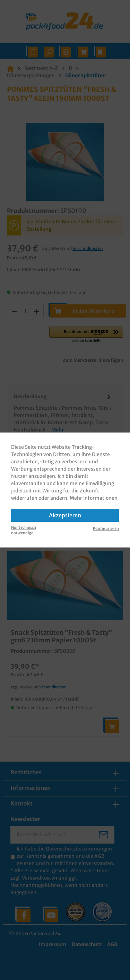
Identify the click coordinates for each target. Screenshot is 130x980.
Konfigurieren (106, 528)
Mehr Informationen (94, 498)
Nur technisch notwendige (24, 530)
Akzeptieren (65, 515)
